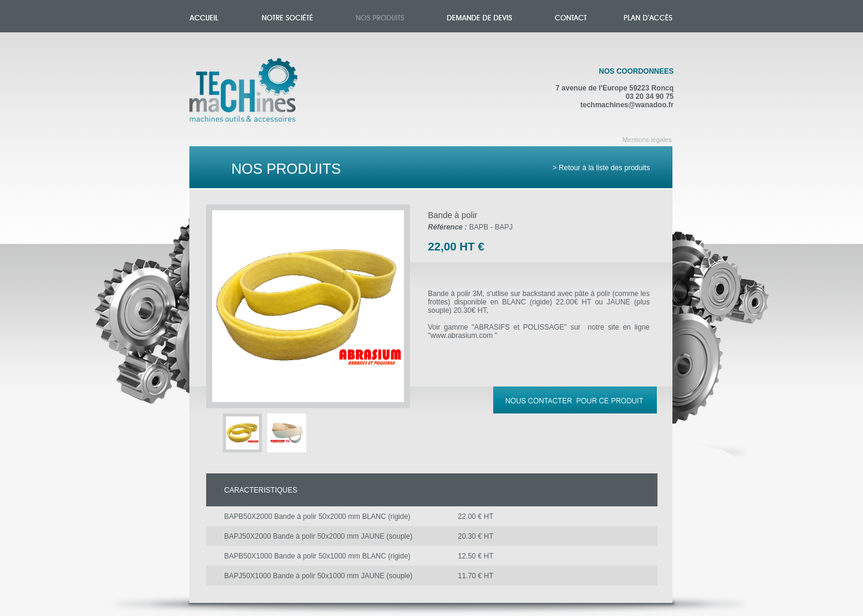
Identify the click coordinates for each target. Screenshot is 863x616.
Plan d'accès (648, 16)
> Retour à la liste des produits (601, 168)
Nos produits (380, 16)
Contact (571, 16)
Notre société (287, 16)
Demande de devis (479, 16)
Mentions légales (647, 140)
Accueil (256, 97)
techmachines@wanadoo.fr (627, 105)
